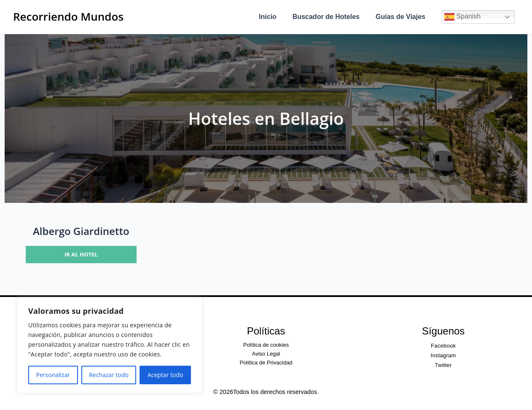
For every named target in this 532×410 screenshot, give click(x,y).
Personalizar (53, 375)
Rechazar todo (109, 375)
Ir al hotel (81, 254)
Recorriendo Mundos (68, 16)
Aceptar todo (165, 375)
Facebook (443, 346)
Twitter (443, 365)
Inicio (274, 17)
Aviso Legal (266, 354)
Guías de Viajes (402, 17)
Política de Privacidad (266, 363)
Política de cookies (266, 345)
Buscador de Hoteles (330, 17)
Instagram (443, 355)
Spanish (462, 17)
